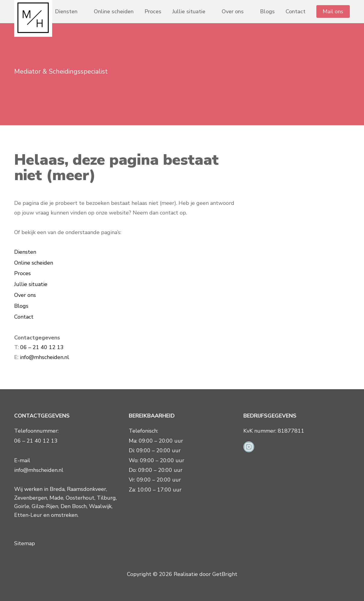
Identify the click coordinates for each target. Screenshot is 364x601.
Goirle (22, 506)
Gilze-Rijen (45, 506)
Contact (296, 11)
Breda (57, 489)
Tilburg (106, 498)
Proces (153, 11)
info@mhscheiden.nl (44, 357)
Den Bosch (74, 506)
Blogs (267, 11)
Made (56, 498)
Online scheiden (114, 11)
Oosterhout (80, 498)
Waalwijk (100, 506)
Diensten (66, 11)
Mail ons (333, 11)
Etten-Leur (28, 515)
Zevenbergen (31, 498)
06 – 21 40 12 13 (42, 347)
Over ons (233, 11)
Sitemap (25, 543)
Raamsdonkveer (87, 489)
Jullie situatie (189, 11)
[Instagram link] (249, 446)
